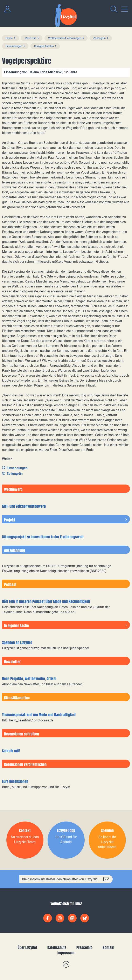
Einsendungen (14, 46)
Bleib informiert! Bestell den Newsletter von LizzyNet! (60, 879)
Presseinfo (84, 947)
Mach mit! (30, 38)
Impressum (66, 953)
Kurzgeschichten (44, 46)
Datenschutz (57, 947)
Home (9, 38)
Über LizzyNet (27, 947)
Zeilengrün (99, 38)
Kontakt (109, 947)
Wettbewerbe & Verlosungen (65, 38)
